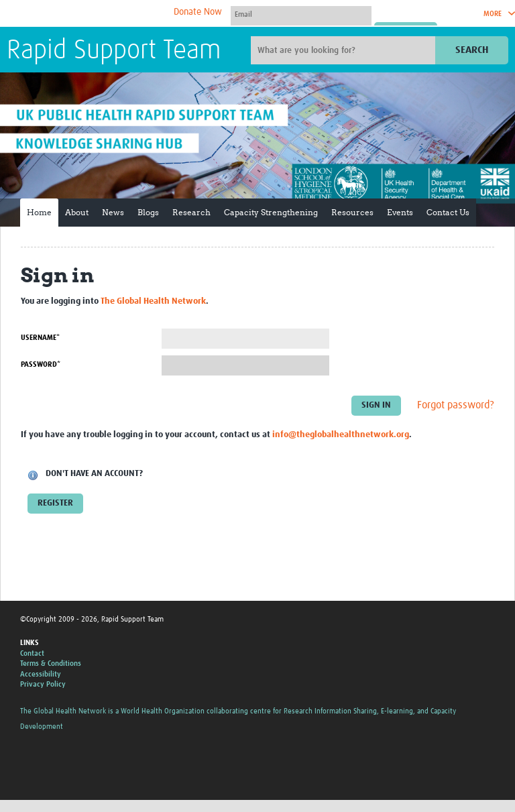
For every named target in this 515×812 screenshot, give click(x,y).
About (77, 212)
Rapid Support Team (114, 51)
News (113, 212)
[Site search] (345, 50)
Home (39, 212)
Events (400, 212)
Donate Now (198, 12)
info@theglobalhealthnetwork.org (341, 435)
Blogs (148, 212)
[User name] (301, 14)
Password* (41, 364)
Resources (352, 212)
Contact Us (448, 212)
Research (191, 212)
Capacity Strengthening (271, 212)
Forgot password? (456, 405)
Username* (40, 338)
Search (472, 50)
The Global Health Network (107, 14)
